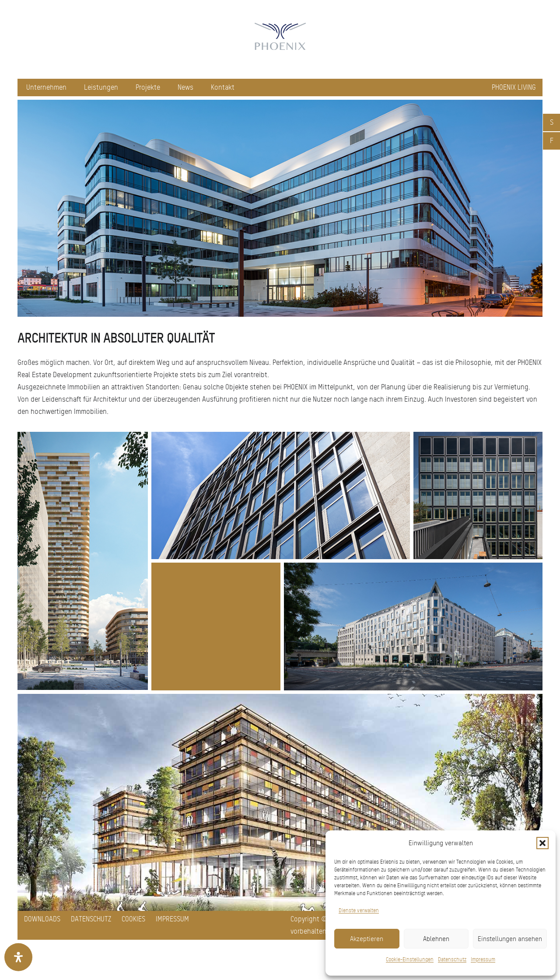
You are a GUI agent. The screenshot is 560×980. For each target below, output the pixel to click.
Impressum (483, 959)
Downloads (42, 919)
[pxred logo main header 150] (280, 39)
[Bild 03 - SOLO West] (281, 495)
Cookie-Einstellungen (410, 959)
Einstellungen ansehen (510, 939)
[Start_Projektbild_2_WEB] (413, 626)
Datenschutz (452, 959)
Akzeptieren (367, 939)
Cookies (133, 919)
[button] (542, 843)
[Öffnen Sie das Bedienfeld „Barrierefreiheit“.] (18, 957)
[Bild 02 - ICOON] (83, 561)
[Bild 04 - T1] (478, 495)
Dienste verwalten (359, 910)
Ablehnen (436, 939)
